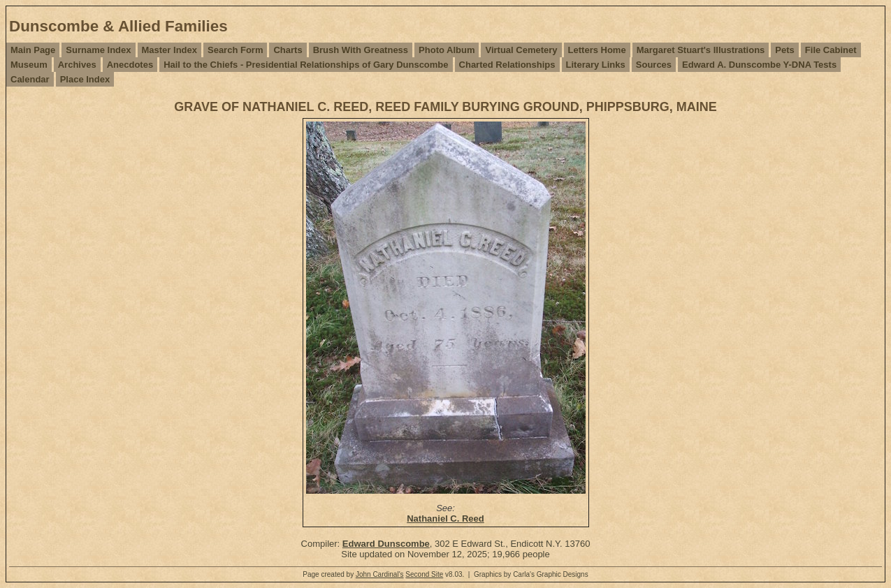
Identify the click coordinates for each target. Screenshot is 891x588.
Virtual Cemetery (521, 50)
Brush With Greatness (361, 50)
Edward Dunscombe (386, 544)
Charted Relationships (507, 65)
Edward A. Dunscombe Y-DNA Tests (759, 65)
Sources (654, 65)
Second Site (424, 574)
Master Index (169, 50)
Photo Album (447, 50)
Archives (77, 65)
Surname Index (98, 50)
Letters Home (597, 50)
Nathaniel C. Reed (445, 519)
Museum (29, 65)
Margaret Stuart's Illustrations (701, 50)
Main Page (33, 50)
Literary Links (596, 65)
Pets (784, 50)
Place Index (85, 79)
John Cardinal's (380, 574)
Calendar (30, 79)
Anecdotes (130, 65)
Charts (288, 50)
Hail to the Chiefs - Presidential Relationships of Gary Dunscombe (306, 65)
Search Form (235, 50)
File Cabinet (831, 50)
